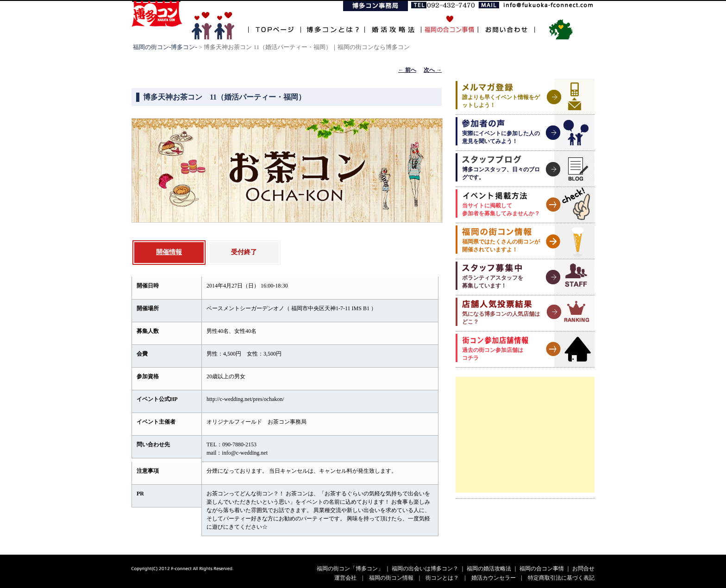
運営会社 (345, 578)
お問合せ (583, 569)
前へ (407, 70)
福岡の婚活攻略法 (489, 569)
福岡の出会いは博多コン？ (425, 569)
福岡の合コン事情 (542, 569)
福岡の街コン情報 (391, 578)
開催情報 (169, 252)
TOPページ (274, 24)
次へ (433, 70)
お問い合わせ (506, 24)
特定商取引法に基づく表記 (561, 578)
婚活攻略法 (393, 24)
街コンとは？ (442, 578)
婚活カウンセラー (494, 578)
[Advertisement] (525, 435)
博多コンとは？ (332, 24)
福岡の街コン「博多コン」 (350, 569)
